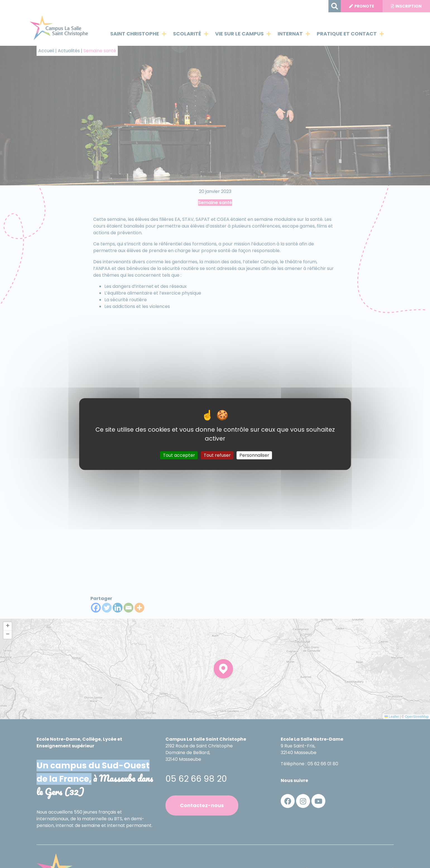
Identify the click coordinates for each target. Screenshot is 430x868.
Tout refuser (217, 455)
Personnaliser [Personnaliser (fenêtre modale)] (254, 455)
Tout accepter (179, 455)
